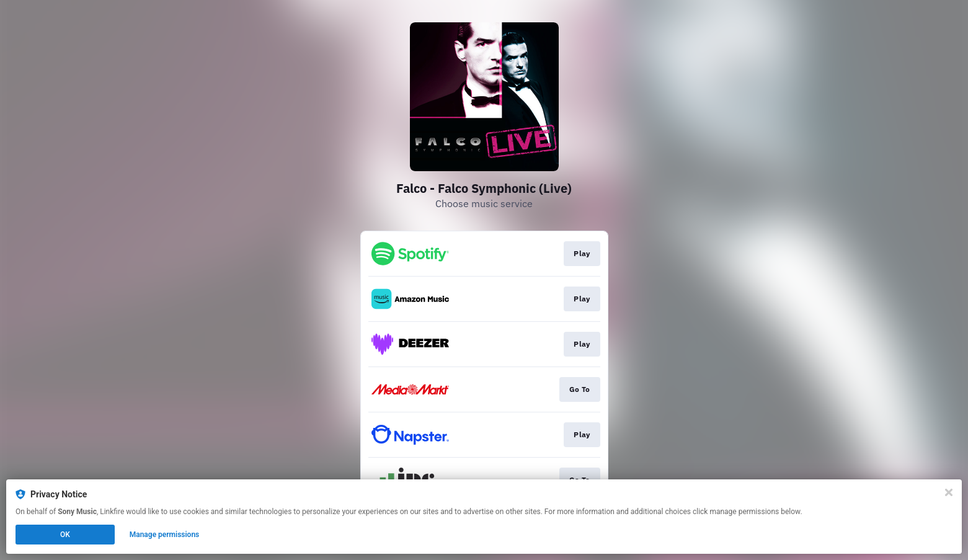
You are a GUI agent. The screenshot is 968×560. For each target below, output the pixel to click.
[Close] (949, 492)
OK (65, 535)
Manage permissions (165, 535)
